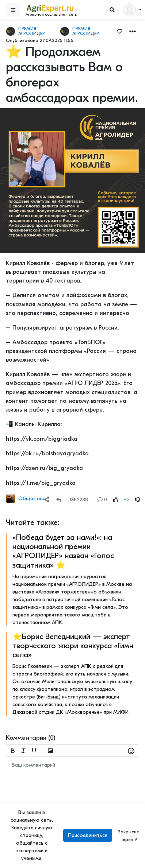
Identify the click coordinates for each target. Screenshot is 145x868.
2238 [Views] (79, 500)
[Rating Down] (138, 500)
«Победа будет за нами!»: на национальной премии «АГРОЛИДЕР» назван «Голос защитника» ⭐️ (63, 551)
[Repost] (59, 500)
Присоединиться (88, 835)
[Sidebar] (13, 10)
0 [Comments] (102, 500)
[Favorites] (120, 31)
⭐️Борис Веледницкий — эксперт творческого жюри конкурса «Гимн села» (73, 646)
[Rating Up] (116, 500)
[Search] (112, 10)
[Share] (47, 500)
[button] (133, 31)
